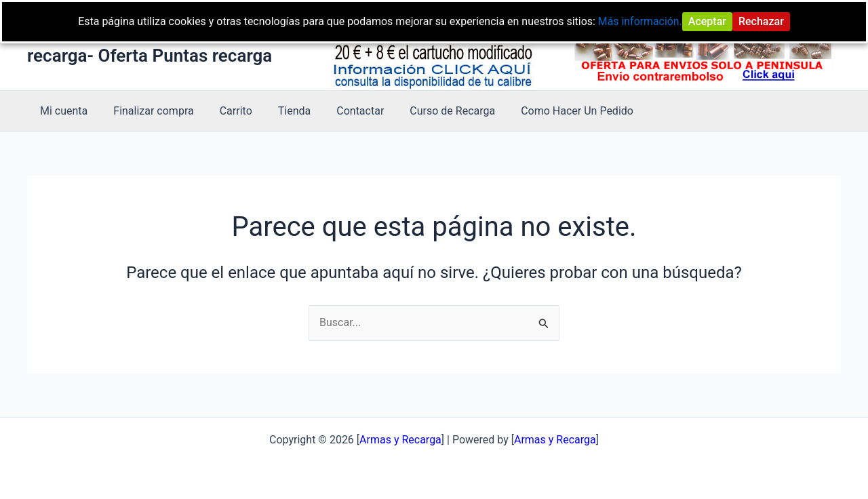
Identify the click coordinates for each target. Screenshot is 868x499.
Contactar (342, 111)
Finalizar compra (147, 111)
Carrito (226, 111)
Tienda (280, 111)
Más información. (640, 21)
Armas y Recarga (555, 440)
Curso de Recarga (430, 111)
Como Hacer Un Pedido (551, 111)
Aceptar (708, 21)
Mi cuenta (62, 111)
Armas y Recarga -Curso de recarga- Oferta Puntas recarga (150, 44)
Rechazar (762, 21)
